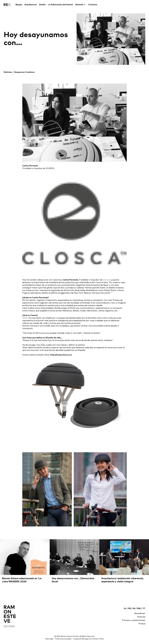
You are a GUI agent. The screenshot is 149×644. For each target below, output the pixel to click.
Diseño (42, 5)
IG (125, 609)
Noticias (81, 5)
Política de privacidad (63, 639)
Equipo (19, 5)
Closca (106, 280)
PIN (139, 609)
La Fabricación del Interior (61, 5)
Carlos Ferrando (70, 280)
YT (144, 609)
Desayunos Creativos (24, 72)
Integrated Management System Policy (88, 639)
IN (134, 609)
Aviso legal (49, 639)
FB (129, 609)
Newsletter (140, 614)
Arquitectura (31, 5)
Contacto (93, 5)
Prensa (142, 624)
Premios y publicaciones (134, 620)
